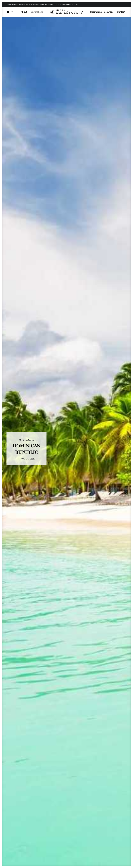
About (24, 12)
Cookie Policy (83, 847)
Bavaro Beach (116, 408)
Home (47, 847)
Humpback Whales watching (52, 408)
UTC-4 (72, 340)
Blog (56, 847)
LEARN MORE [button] (108, 742)
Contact (121, 12)
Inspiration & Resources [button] (102, 12)
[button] (8, 12)
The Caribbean (26, 122)
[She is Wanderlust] (66, 12)
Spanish (60, 332)
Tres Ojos (15, 166)
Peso (70, 336)
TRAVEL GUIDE (27, 72)
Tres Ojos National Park (86, 408)
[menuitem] (8, 12)
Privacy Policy (67, 847)
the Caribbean (41, 253)
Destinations (37, 12)
